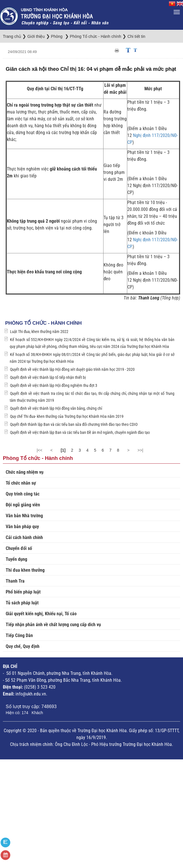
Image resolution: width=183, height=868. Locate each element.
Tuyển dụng (16, 559)
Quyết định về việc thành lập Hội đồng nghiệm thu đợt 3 (54, 385)
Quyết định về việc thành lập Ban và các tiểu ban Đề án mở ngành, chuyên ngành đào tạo (80, 432)
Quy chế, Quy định (23, 646)
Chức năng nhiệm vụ (25, 472)
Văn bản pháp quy (22, 527)
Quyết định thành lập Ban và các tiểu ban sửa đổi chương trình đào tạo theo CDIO (74, 424)
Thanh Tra (15, 581)
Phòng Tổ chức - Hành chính (43, 323)
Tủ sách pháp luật (22, 603)
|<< (39, 450)
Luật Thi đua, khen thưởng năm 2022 (39, 332)
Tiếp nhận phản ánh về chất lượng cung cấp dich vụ (53, 625)
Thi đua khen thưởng (25, 570)
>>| (140, 450)
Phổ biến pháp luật (23, 592)
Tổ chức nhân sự (21, 483)
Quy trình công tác (23, 494)
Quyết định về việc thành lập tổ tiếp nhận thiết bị (48, 377)
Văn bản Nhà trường (24, 516)
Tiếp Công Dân (19, 635)
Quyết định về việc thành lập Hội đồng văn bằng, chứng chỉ (56, 408)
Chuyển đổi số (19, 548)
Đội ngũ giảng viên (23, 505)
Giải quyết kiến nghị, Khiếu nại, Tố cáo (41, 614)
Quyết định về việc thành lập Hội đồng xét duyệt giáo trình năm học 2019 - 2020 (72, 369)
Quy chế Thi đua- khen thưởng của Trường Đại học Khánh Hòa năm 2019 (67, 416)
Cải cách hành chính (24, 537)
